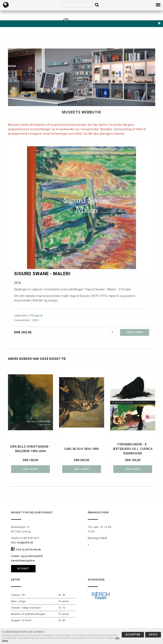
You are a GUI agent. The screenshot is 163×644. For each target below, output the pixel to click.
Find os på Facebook (28, 550)
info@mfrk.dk (25, 543)
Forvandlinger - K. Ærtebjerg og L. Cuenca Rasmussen (133, 449)
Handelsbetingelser (23, 561)
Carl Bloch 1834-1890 (81, 449)
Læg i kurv (30, 469)
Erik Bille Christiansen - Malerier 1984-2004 (30, 449)
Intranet (23, 569)
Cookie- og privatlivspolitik (27, 556)
